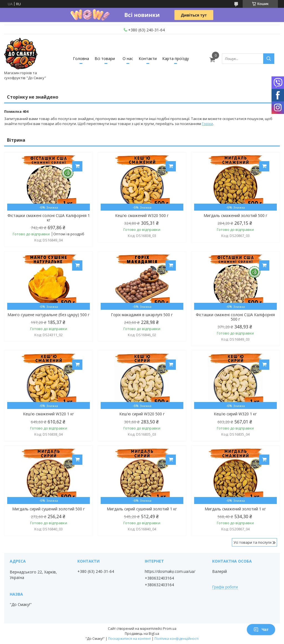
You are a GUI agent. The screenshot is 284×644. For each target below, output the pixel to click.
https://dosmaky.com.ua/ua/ (170, 571)
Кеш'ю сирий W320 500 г (142, 414)
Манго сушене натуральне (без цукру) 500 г (49, 315)
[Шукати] (269, 59)
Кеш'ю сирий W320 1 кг (235, 414)
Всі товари (105, 58)
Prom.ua (170, 629)
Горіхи (207, 124)
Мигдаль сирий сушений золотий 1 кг (142, 509)
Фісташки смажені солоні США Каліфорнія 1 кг (49, 218)
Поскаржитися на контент (130, 639)
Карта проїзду (176, 58)
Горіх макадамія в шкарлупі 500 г (142, 315)
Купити (77, 166)
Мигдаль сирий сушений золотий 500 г (49, 509)
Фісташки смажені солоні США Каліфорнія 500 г (235, 317)
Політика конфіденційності (177, 639)
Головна (81, 58)
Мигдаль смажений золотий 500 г (235, 216)
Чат (261, 630)
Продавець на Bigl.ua (142, 634)
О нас (128, 58)
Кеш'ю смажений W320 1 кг (49, 414)
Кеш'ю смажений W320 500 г (142, 216)
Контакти (148, 58)
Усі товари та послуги (253, 542)
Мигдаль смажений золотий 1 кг (235, 509)
